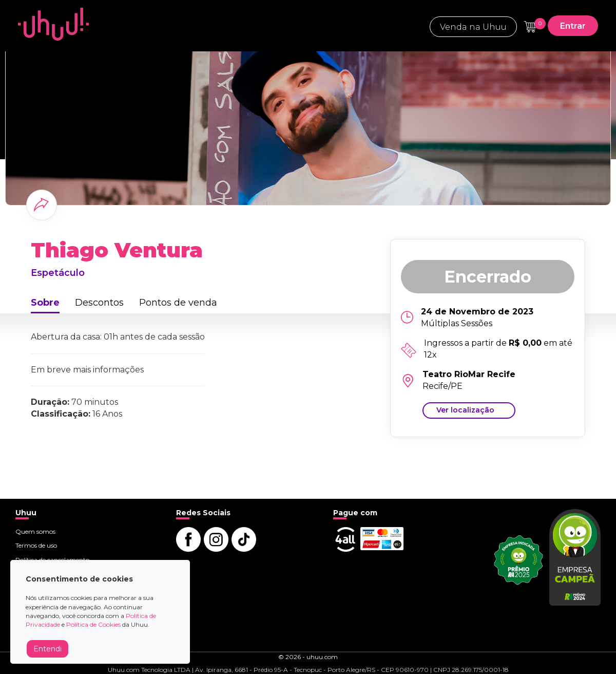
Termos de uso (36, 545)
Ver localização (465, 410)
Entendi (47, 649)
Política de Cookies (93, 624)
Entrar (573, 26)
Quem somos (35, 531)
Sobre (45, 303)
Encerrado (488, 277)
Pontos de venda (178, 303)
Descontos (99, 303)
